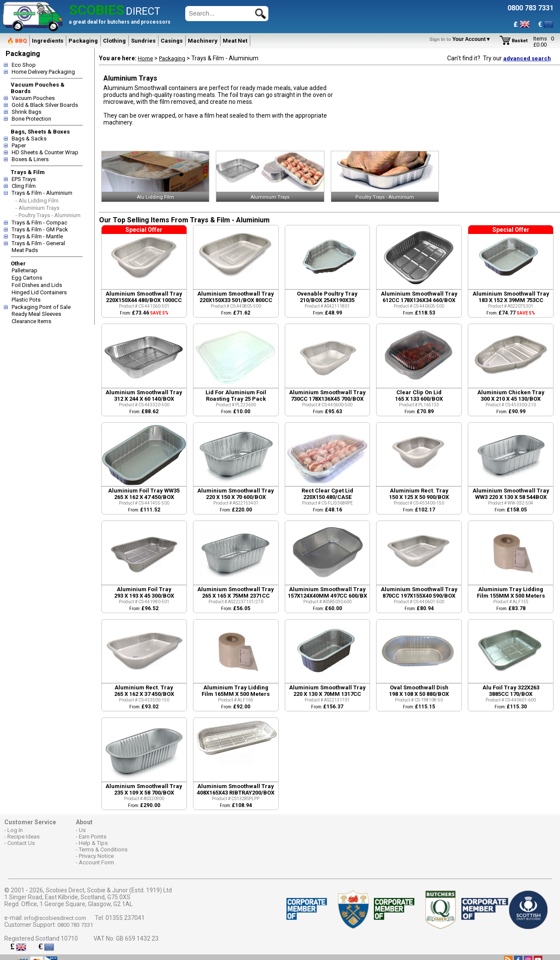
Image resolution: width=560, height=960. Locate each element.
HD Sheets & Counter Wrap (45, 152)
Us (82, 830)
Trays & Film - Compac (39, 223)
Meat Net (235, 41)
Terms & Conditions (103, 849)
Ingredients (48, 41)
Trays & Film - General (38, 243)
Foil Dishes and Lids (37, 285)
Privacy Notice (96, 856)
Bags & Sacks (29, 139)
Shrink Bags (26, 112)
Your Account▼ (462, 39)
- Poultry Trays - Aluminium (48, 215)
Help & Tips (93, 843)
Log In (15, 830)
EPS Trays (24, 179)
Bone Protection (31, 119)
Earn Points (93, 837)
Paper (19, 145)
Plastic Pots (26, 300)
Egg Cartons (27, 278)
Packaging (83, 41)
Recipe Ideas (23, 837)
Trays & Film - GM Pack (40, 229)
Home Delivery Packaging (43, 72)
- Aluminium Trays (37, 208)
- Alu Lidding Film (37, 201)
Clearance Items (31, 321)
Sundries (143, 41)
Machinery (203, 41)
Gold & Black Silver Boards (45, 105)
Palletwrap (25, 270)
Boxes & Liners (30, 159)
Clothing (114, 41)
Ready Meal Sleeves (36, 314)
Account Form (96, 862)
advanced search (527, 58)
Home (145, 58)
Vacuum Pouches (33, 98)
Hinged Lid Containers (39, 292)
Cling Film (24, 186)
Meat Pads (25, 250)
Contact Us (21, 843)
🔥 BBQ (17, 41)
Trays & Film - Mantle (37, 236)
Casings (172, 41)
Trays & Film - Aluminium (42, 193)
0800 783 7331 (75, 925)
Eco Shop (24, 65)
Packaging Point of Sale (41, 307)
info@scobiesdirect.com (55, 918)
